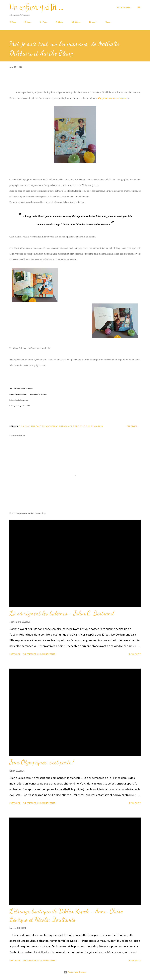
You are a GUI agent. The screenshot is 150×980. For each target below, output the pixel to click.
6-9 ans (31, 426)
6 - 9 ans (43, 22)
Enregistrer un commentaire (39, 654)
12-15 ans (76, 22)
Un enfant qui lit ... (36, 7)
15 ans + (93, 22)
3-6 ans (28, 22)
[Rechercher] (124, 7)
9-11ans (59, 22)
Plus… (108, 22)
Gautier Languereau (47, 426)
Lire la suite (134, 654)
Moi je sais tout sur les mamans (85, 426)
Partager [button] (132, 426)
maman (63, 426)
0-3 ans (13, 22)
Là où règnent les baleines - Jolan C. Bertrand (62, 613)
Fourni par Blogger (75, 972)
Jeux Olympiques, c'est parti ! (42, 762)
